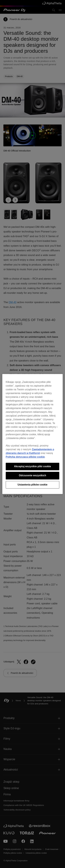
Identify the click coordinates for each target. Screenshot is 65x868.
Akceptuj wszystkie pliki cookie (32, 466)
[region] (33, 434)
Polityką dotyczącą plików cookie (25, 457)
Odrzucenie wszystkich (32, 476)
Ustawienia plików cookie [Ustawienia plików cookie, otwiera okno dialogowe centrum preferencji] (33, 485)
